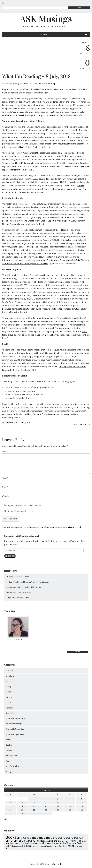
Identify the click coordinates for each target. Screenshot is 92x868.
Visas (8, 761)
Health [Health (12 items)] (17, 843)
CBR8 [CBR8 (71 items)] (40, 838)
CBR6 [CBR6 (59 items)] (26, 838)
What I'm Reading (47, 83)
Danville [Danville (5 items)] (46, 841)
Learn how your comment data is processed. (60, 527)
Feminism (9, 708)
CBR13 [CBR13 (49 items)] (79, 838)
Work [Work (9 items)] (8, 848)
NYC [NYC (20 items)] (8, 846)
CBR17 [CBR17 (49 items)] (33, 841)
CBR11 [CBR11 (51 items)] (63, 838)
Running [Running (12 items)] (49, 846)
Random (9, 745)
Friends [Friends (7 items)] (83, 841)
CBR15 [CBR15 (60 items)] (17, 841)
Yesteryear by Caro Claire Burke (17, 577)
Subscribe (10, 556)
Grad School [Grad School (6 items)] (10, 843)
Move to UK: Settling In (14, 724)
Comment (7, 451)
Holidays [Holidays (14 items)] (24, 843)
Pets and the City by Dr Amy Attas (18, 592)
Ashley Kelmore (20, 83)
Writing (8, 772)
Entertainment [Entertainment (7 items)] (63, 841)
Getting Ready (11, 713)
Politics (8, 740)
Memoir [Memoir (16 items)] (50, 843)
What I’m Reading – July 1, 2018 (17, 423)
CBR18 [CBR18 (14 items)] (40, 841)
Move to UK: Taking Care (15, 729)
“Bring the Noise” (81, 425)
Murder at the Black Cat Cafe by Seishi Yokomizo (24, 587)
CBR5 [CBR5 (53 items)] (20, 838)
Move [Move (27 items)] (56, 843)
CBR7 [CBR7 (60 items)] (33, 838)
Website (6, 496)
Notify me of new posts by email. (19, 511)
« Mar (6, 819)
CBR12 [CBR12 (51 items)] (71, 838)
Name (5, 478)
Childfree (9, 697)
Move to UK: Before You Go (16, 718)
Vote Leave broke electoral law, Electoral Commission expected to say (36, 414)
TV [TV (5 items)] (75, 846)
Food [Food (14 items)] (78, 841)
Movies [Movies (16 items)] (63, 843)
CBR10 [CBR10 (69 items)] (55, 838)
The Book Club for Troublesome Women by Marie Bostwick (28, 582)
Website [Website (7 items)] (79, 846)
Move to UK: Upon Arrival (15, 734)
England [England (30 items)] (53, 841)
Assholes (9, 681)
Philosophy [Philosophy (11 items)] (14, 846)
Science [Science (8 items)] (56, 846)
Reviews (9, 750)
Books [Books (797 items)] (11, 837)
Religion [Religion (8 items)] (43, 846)
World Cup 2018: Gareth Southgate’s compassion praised (29, 115)
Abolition (9, 671)
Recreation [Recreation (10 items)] (35, 846)
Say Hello (58, 864)
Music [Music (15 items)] (69, 843)
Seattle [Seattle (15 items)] (62, 846)
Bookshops (10, 692)
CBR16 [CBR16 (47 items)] (25, 841)
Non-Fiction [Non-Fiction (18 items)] (77, 843)
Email (5, 487)
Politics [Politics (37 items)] (26, 846)
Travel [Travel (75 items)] (70, 846)
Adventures (10, 676)
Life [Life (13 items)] (37, 843)
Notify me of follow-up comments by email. (23, 505)
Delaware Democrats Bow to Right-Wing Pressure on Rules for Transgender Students (43, 309)
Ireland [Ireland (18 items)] (32, 843)
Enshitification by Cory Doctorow (18, 598)
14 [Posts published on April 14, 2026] (22, 806)
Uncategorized (11, 756)
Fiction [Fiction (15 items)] (72, 841)
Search (79, 8)
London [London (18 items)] (43, 843)
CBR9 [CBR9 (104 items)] (47, 838)
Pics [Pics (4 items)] (20, 846)
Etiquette (9, 703)
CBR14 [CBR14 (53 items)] (9, 841)
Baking (8, 686)
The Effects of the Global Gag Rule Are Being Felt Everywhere (53, 221)
